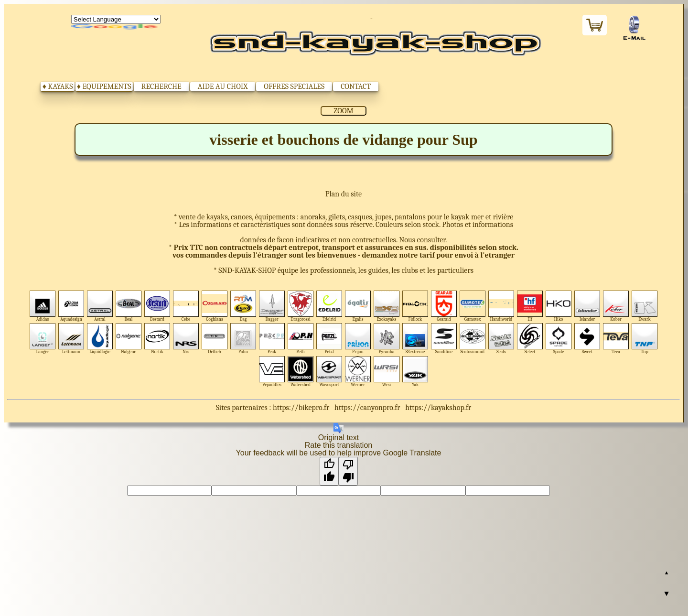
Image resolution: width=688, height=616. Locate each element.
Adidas (43, 306)
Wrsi (387, 372)
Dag (243, 306)
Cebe (186, 306)
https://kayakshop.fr (438, 408)
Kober (616, 306)
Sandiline (444, 339)
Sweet (587, 339)
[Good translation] (329, 471)
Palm (243, 339)
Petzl (329, 339)
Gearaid (444, 306)
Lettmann (71, 339)
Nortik (157, 339)
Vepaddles (272, 372)
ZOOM (343, 111)
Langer (43, 339)
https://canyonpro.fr (367, 408)
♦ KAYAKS (58, 86)
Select (530, 339)
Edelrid (329, 306)
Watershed (301, 372)
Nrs (186, 339)
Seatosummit (473, 339)
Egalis (358, 306)
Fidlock (415, 306)
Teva (616, 339)
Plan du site (344, 194)
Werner (358, 372)
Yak (415, 372)
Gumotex (473, 306)
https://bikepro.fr (301, 408)
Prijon (358, 339)
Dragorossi (301, 306)
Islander (587, 306)
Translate (116, 27)
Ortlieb (215, 339)
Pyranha (387, 339)
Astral (100, 306)
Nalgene (129, 339)
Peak (272, 339)
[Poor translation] (348, 471)
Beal (129, 306)
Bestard (157, 306)
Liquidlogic (100, 339)
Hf (530, 306)
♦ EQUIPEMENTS (104, 86)
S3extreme (415, 339)
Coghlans (215, 306)
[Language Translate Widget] (116, 19)
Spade (559, 339)
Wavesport (329, 372)
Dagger (272, 306)
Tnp (645, 339)
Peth (301, 339)
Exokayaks (387, 306)
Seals (501, 339)
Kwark (645, 306)
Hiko (559, 306)
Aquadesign (71, 306)
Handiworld (501, 306)
